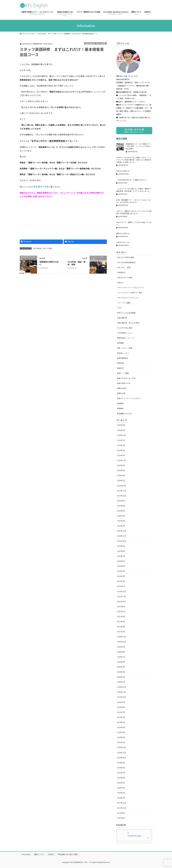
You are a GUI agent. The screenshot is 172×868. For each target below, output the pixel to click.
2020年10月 (122, 642)
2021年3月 (121, 632)
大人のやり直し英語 (125, 328)
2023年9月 (121, 501)
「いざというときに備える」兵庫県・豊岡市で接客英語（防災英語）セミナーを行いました (134, 190)
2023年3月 (121, 521)
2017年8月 (121, 818)
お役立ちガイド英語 (125, 277)
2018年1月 (121, 798)
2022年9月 (121, 546)
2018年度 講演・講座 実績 (76, 263)
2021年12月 (122, 591)
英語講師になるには (125, 413)
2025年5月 (121, 445)
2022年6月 (121, 561)
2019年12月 (122, 687)
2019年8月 (121, 707)
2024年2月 (121, 480)
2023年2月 (121, 526)
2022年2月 (121, 581)
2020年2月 (121, 677)
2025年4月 (121, 450)
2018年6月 (121, 778)
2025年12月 (122, 435)
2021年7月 (121, 611)
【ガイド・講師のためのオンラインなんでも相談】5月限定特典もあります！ (134, 212)
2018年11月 (122, 753)
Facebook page (134, 836)
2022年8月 (121, 551)
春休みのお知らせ (123, 233)
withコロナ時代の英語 (125, 257)
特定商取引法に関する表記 (68, 854)
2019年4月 (121, 727)
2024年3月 (121, 475)
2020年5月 (121, 667)
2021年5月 (121, 622)
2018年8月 (121, 768)
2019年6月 (121, 717)
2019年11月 (122, 692)
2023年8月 (121, 506)
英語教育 (120, 403)
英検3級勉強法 (123, 358)
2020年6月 (121, 662)
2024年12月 (122, 460)
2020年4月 (121, 672)
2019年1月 (121, 742)
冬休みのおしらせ (123, 242)
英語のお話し (122, 388)
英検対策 (120, 363)
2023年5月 (121, 516)
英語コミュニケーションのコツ (129, 398)
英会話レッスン (123, 353)
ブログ (120, 308)
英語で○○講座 (123, 373)
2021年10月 (122, 601)
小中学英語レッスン (125, 333)
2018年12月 (122, 747)
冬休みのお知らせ (123, 171)
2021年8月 (121, 606)
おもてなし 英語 (124, 267)
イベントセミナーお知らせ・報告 (130, 293)
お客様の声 (121, 272)
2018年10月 (122, 758)
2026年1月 (121, 430)
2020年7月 (121, 657)
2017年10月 (122, 808)
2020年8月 (121, 652)
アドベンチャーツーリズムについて (130, 287)
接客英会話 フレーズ (125, 338)
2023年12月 (122, 486)
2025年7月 (121, 440)
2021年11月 (122, 596)
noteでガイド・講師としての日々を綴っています (134, 223)
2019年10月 (122, 697)
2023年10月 (122, 496)
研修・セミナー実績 (125, 348)
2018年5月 (121, 783)
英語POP (120, 368)
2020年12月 (122, 637)
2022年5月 (121, 566)
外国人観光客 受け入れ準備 (95, 43)
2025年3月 (121, 455)
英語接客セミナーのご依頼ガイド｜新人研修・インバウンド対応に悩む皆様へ (138, 146)
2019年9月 (121, 702)
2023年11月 (122, 491)
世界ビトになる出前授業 (126, 313)
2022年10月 (122, 541)
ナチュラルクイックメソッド (128, 298)
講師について (39, 854)
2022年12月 (122, 531)
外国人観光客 (122, 318)
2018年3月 (121, 788)
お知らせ (120, 282)
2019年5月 (121, 722)
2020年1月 (121, 682)
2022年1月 (121, 586)
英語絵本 (120, 408)
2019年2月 (121, 737)
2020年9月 (121, 647)
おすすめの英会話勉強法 (126, 262)
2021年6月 (121, 617)
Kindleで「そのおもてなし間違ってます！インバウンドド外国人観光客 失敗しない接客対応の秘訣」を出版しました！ (134, 160)
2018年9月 (121, 763)
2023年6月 (121, 511)
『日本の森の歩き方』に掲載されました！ (132, 180)
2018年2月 (121, 793)
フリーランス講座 (124, 303)
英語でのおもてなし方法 (126, 378)
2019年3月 (121, 732)
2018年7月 (121, 773)
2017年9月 (121, 813)
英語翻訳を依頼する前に (49, 263)
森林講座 (120, 343)
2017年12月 (122, 803)
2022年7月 (121, 556)
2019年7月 (121, 712)
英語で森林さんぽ (124, 383)
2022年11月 (122, 536)
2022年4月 (121, 571)
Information (26, 854)
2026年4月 (121, 425)
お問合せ (51, 854)
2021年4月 (121, 627)
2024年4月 (121, 470)
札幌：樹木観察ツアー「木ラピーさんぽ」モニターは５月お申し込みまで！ (134, 201)
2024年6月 (121, 465)
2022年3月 (121, 576)
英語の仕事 (121, 393)
